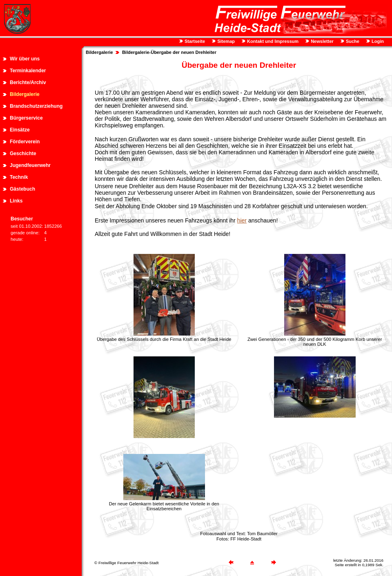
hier (242, 220)
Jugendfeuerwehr (30, 165)
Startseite (194, 41)
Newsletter (322, 41)
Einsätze (20, 130)
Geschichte (23, 153)
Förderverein (25, 142)
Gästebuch (22, 189)
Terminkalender (28, 71)
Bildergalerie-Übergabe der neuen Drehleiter (169, 52)
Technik (19, 177)
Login (377, 41)
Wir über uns (25, 59)
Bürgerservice (26, 118)
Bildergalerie (25, 94)
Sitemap (225, 41)
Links (16, 201)
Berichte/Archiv (28, 82)
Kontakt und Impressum (272, 41)
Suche (352, 41)
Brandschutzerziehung (36, 106)
